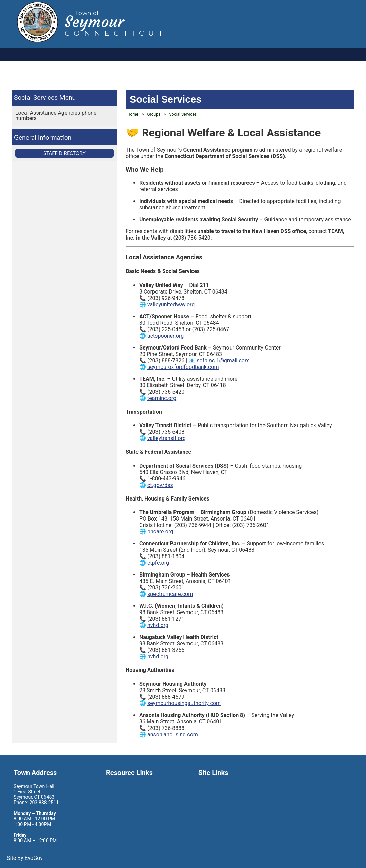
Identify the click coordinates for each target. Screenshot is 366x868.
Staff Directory (65, 153)
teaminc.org (162, 398)
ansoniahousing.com (173, 734)
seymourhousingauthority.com (184, 703)
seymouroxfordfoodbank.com (183, 367)
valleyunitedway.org (171, 305)
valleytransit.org (167, 438)
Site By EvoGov (25, 858)
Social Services (36, 98)
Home (133, 114)
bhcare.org (160, 532)
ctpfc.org (158, 563)
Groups (154, 114)
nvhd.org (158, 625)
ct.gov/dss (160, 485)
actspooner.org (166, 336)
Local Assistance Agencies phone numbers (56, 116)
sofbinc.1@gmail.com (223, 361)
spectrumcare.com (170, 594)
